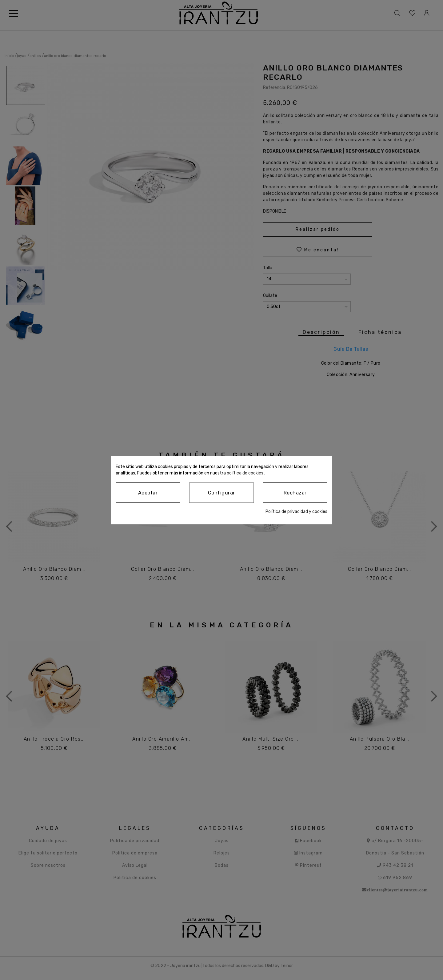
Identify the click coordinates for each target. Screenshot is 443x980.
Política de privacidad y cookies (297, 511)
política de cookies (219, 473)
